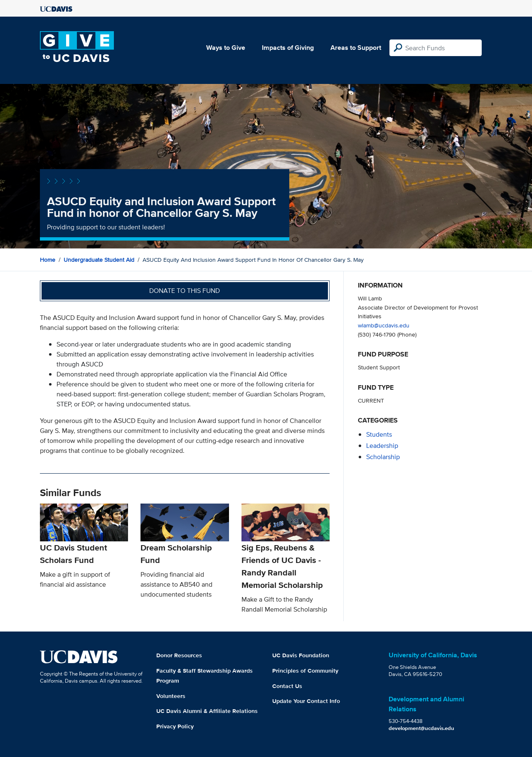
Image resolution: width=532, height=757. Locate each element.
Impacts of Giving (288, 48)
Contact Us (287, 686)
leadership (382, 446)
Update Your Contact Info (306, 701)
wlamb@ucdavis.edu (384, 325)
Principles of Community (305, 671)
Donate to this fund (185, 291)
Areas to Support (356, 48)
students (379, 434)
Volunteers (171, 696)
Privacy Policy (175, 726)
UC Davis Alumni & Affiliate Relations (207, 711)
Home (48, 260)
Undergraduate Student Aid (99, 260)
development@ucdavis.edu (421, 728)
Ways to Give (226, 48)
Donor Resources (179, 655)
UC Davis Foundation (301, 655)
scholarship (383, 457)
